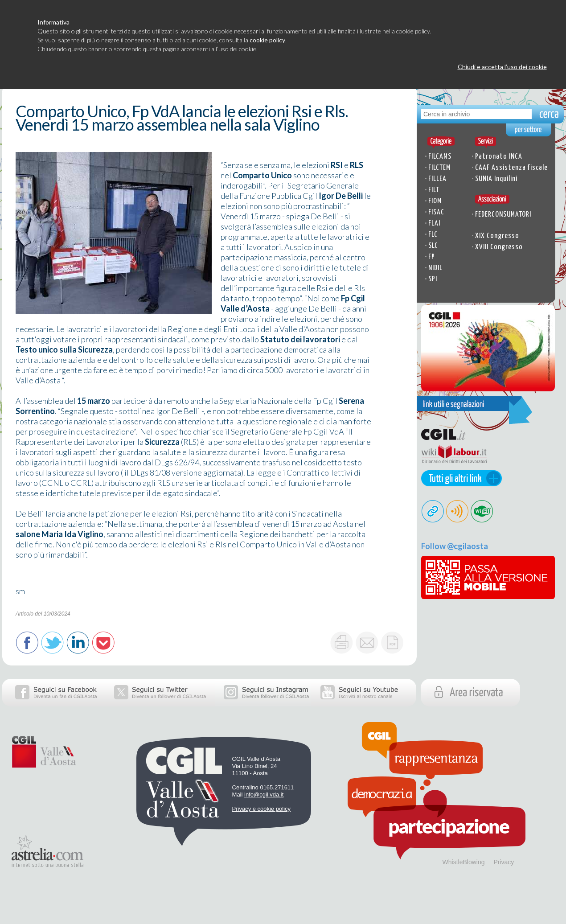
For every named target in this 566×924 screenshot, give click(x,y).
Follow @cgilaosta (455, 546)
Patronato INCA (499, 157)
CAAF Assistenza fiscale (511, 168)
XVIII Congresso (499, 247)
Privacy (504, 862)
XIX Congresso (497, 236)
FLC (433, 235)
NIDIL (435, 268)
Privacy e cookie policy (262, 809)
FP (432, 257)
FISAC (436, 212)
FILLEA (437, 179)
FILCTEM (439, 168)
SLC (433, 246)
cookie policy (267, 40)
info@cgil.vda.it (264, 795)
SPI (433, 279)
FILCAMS (440, 157)
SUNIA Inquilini (496, 179)
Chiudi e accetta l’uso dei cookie (502, 67)
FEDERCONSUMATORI (503, 215)
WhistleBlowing (464, 862)
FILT (434, 190)
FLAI (434, 224)
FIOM (435, 201)
